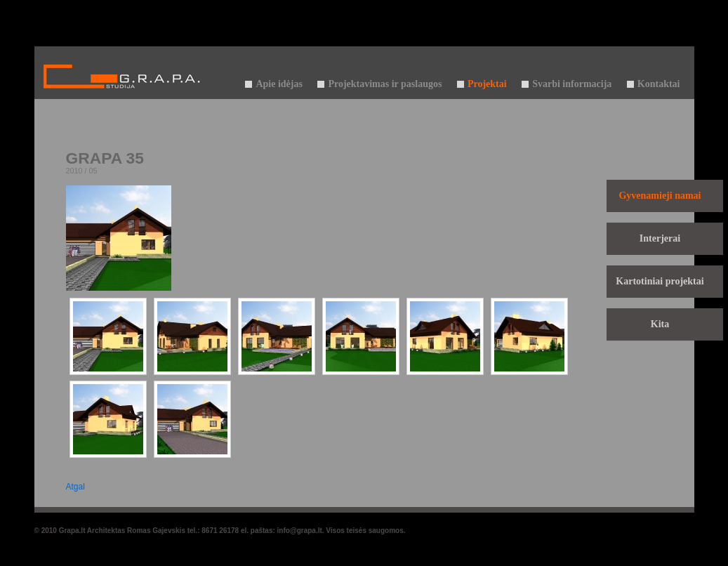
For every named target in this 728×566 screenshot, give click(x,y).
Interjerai (660, 238)
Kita (660, 324)
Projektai (487, 84)
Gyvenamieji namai (660, 196)
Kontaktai (659, 84)
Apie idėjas (279, 84)
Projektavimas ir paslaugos (385, 84)
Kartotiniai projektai (660, 281)
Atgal (75, 487)
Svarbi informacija (572, 84)
